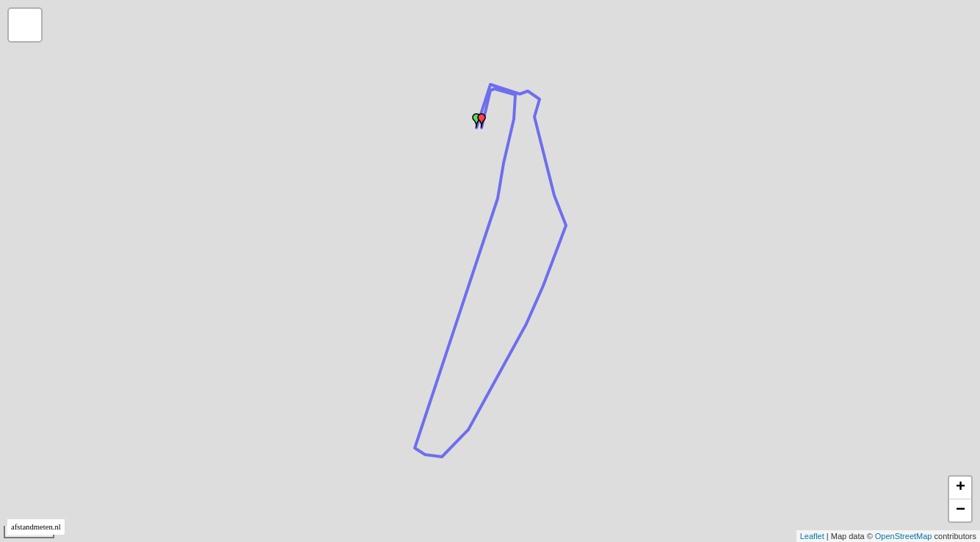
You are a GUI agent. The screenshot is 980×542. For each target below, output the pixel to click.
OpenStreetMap (904, 536)
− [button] (961, 510)
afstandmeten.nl (36, 527)
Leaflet (812, 536)
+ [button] (961, 488)
